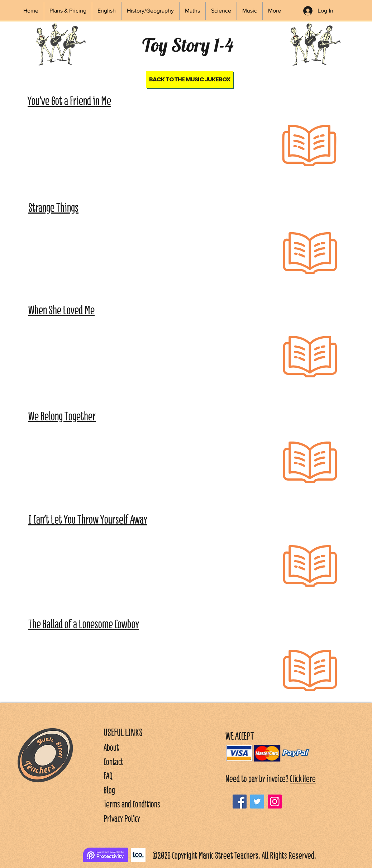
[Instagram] (275, 802)
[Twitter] (257, 802)
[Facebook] (240, 802)
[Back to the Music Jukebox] (190, 79)
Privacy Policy (122, 818)
